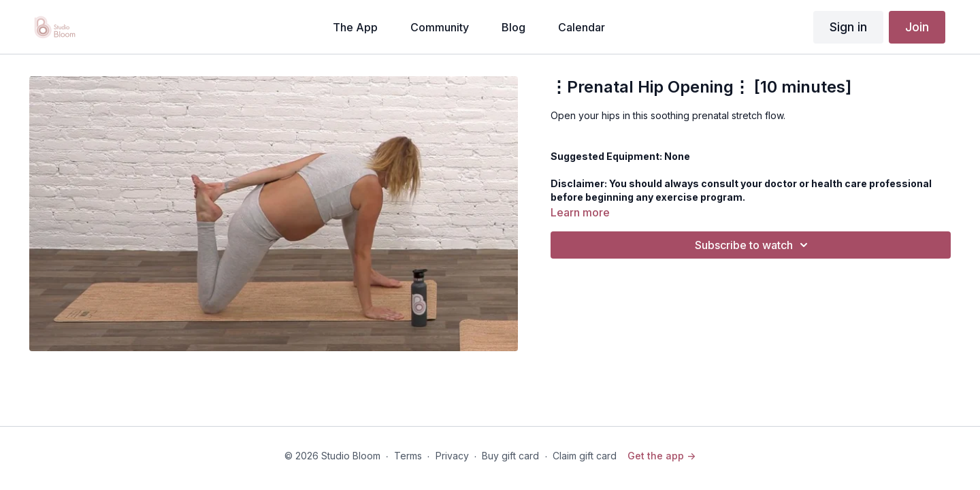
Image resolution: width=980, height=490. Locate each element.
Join (917, 27)
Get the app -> (661, 456)
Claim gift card (585, 456)
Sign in (848, 27)
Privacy (452, 456)
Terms (408, 456)
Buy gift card (510, 456)
